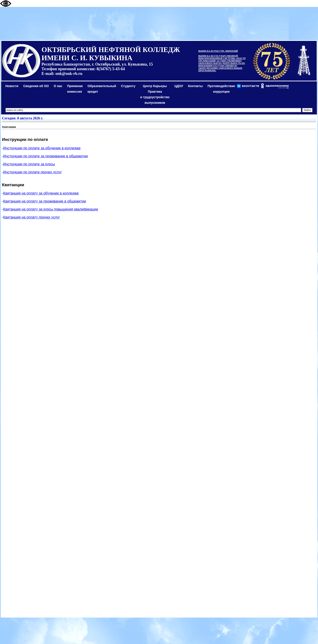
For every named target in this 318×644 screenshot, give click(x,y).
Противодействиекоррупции (221, 89)
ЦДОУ (179, 86)
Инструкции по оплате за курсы (29, 164)
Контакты (195, 86)
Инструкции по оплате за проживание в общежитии (45, 156)
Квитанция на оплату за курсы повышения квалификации (51, 209)
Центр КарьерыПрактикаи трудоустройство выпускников (155, 94)
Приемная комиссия (75, 89)
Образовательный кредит (102, 89)
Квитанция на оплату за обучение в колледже (41, 193)
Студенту (128, 86)
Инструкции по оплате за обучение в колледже (42, 148)
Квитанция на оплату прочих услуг (31, 217)
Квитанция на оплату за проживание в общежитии (45, 201)
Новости (12, 86)
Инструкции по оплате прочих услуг (32, 172)
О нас (58, 86)
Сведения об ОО (36, 86)
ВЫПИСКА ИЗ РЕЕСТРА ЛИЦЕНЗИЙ (218, 51)
